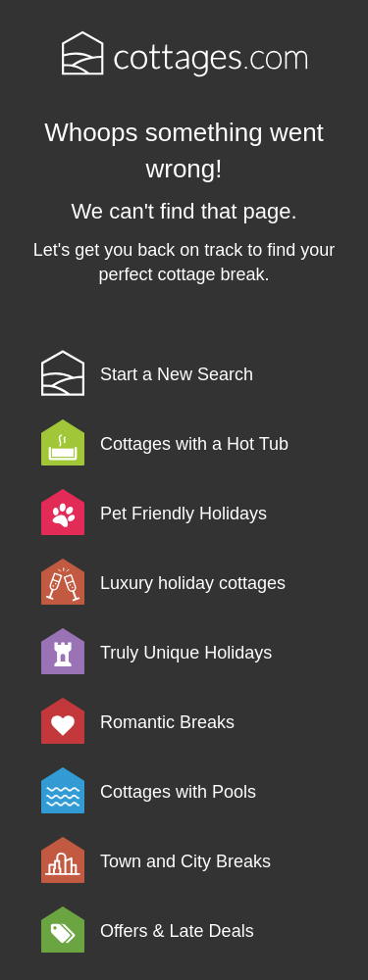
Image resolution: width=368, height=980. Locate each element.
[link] (198, 373)
